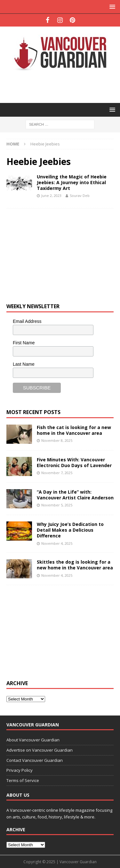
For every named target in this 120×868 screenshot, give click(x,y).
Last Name (24, 364)
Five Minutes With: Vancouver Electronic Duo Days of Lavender (74, 462)
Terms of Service (23, 780)
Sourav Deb (80, 195)
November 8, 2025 (57, 440)
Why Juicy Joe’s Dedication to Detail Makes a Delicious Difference (70, 530)
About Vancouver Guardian (33, 740)
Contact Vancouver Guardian (35, 760)
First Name (24, 343)
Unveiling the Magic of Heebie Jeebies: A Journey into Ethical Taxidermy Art (72, 182)
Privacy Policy (20, 770)
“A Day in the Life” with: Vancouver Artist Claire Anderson (75, 495)
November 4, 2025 (57, 543)
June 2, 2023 (51, 195)
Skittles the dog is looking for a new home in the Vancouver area (75, 565)
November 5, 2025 (57, 505)
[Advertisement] (63, 87)
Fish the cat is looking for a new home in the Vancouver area (74, 430)
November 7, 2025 (57, 473)
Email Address (27, 321)
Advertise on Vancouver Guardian (40, 750)
